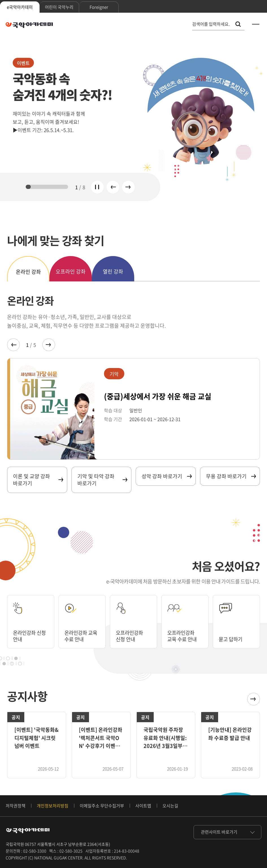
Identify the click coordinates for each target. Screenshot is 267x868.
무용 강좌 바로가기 (231, 476)
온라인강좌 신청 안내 (30, 636)
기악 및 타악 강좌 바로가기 (102, 480)
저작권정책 (16, 806)
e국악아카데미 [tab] (20, 7)
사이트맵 (143, 806)
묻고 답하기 (231, 639)
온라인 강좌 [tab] (28, 272)
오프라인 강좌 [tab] (71, 271)
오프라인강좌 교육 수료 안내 (183, 636)
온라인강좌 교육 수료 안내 (82, 636)
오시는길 (170, 806)
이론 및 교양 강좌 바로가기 (38, 480)
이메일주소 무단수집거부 (102, 806)
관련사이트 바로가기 (219, 832)
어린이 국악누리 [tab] (59, 7)
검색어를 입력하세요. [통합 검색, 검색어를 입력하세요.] (211, 24)
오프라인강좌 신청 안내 (130, 636)
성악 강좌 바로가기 (166, 476)
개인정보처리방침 (53, 806)
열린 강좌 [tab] (113, 271)
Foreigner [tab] (99, 7)
